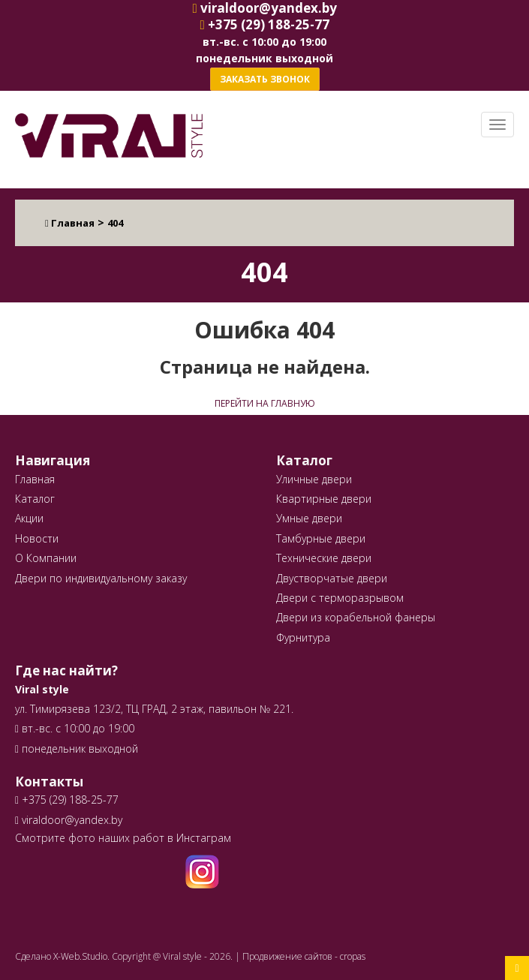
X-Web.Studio (80, 956)
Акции (29, 518)
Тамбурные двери (321, 538)
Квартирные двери (324, 499)
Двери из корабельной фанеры (356, 617)
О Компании (46, 558)
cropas (353, 956)
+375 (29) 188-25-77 (69, 800)
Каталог (35, 499)
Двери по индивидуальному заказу (101, 578)
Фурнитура (303, 637)
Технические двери (324, 558)
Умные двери (309, 518)
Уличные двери (314, 479)
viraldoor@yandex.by (69, 820)
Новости (37, 538)
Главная (35, 479)
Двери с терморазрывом (340, 598)
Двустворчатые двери (332, 578)
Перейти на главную (265, 403)
